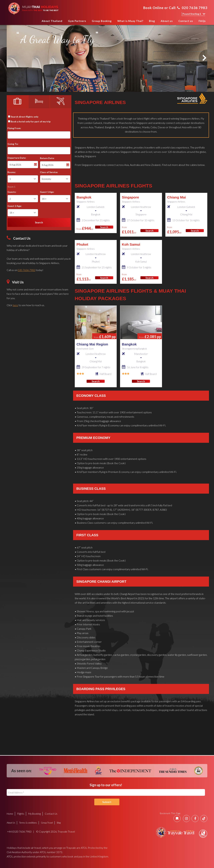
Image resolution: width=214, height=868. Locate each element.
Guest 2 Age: (15, 206)
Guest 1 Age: (47, 192)
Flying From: (14, 128)
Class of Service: (49, 172)
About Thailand (52, 21)
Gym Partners (77, 21)
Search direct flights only (24, 117)
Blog (152, 21)
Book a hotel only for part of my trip (31, 121)
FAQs (202, 21)
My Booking (35, 814)
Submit (107, 802)
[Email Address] (106, 792)
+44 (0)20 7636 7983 (19, 831)
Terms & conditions (28, 823)
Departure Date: (17, 158)
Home (36, 22)
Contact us (186, 21)
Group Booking (102, 21)
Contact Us (51, 814)
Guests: (12, 192)
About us (167, 21)
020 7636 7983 (192, 8)
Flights (21, 814)
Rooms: (12, 172)
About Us (11, 823)
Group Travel (47, 823)
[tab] (17, 102)
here (15, 305)
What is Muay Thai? (130, 21)
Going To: (13, 144)
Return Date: (47, 158)
